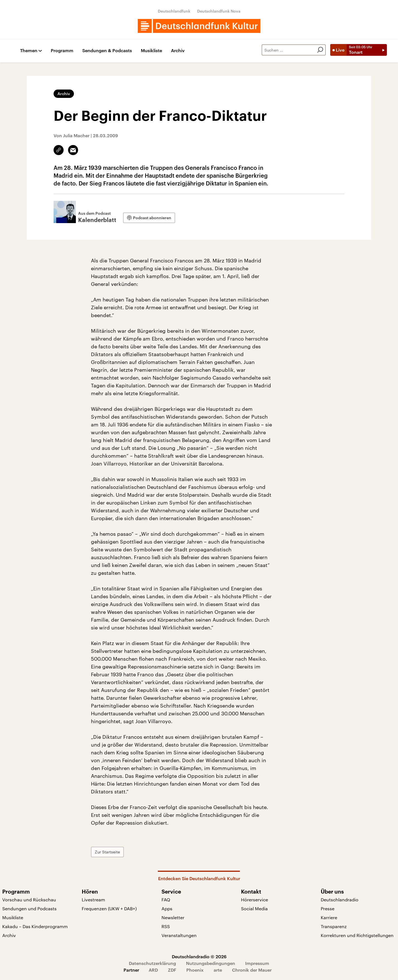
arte (218, 970)
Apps (167, 908)
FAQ (166, 900)
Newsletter (173, 917)
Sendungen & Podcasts (107, 51)
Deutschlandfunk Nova (219, 11)
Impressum (257, 963)
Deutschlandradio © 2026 (199, 956)
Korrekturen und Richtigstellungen (357, 935)
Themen (29, 51)
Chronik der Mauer (252, 970)
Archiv (178, 51)
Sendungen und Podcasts (29, 908)
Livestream (93, 900)
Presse (328, 908)
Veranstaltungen (179, 935)
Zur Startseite (107, 852)
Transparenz (334, 926)
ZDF (172, 970)
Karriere (329, 917)
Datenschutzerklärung (152, 963)
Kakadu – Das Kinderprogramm (35, 926)
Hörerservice (255, 900)
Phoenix (195, 970)
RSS (166, 926)
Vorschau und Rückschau (29, 900)
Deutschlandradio (340, 900)
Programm (62, 51)
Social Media (254, 908)
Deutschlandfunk (174, 11)
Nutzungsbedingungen (211, 963)
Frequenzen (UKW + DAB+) (109, 908)
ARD (153, 970)
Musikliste (151, 51)
